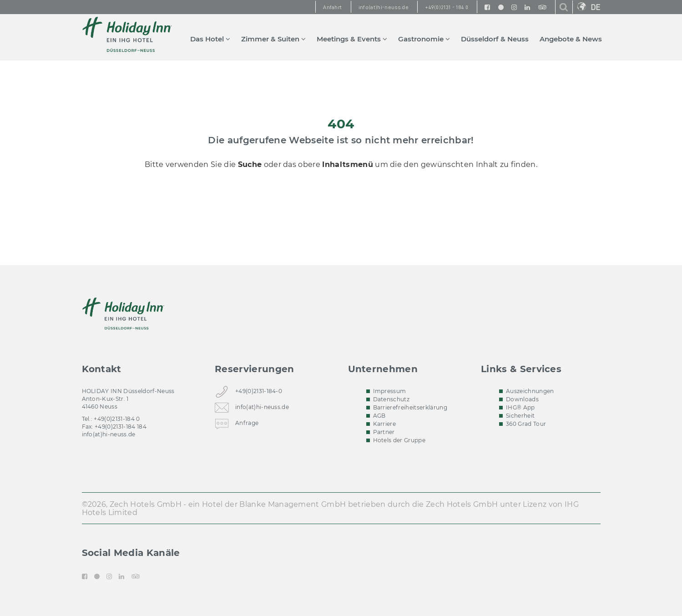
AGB (379, 416)
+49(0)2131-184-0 (259, 393)
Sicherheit (520, 416)
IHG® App (520, 407)
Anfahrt (332, 7)
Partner (384, 432)
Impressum (390, 391)
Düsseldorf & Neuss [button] (495, 39)
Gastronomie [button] (424, 39)
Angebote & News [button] (571, 39)
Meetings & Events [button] (352, 39)
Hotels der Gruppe (399, 440)
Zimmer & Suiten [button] (273, 39)
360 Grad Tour (526, 424)
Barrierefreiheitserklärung (410, 407)
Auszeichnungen (530, 391)
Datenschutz (392, 399)
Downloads (522, 399)
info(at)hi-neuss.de (109, 434)
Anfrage (247, 425)
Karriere (385, 424)
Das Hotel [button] (210, 39)
